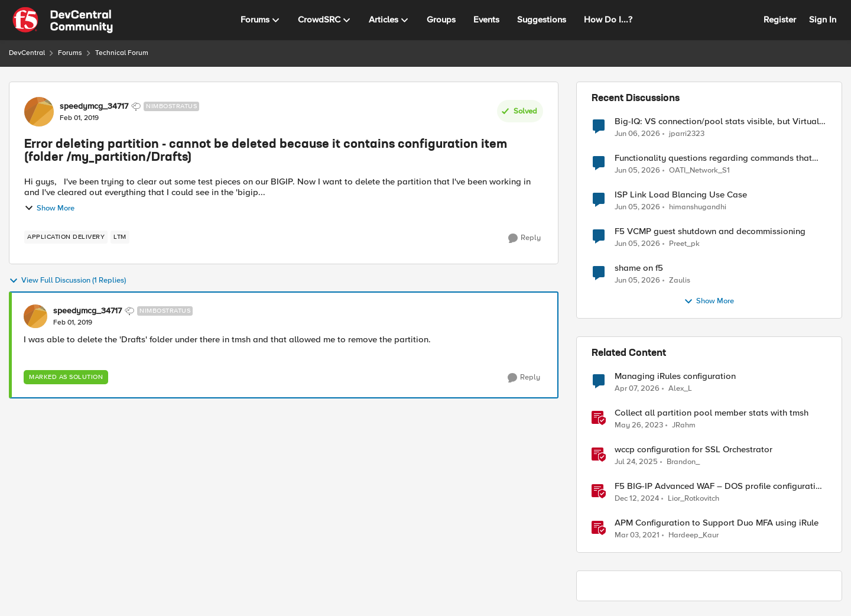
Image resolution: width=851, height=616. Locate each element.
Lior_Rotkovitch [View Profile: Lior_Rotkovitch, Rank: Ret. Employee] (694, 499)
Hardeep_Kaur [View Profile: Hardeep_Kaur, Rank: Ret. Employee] (694, 535)
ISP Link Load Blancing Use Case (681, 195)
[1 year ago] (636, 462)
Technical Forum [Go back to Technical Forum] (122, 53)
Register (780, 20)
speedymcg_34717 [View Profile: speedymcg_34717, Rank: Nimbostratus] (94, 106)
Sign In (823, 20)
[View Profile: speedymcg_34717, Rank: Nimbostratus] (39, 112)
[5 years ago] (637, 536)
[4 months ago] (637, 389)
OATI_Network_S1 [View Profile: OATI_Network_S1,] (699, 171)
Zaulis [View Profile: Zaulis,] (680, 281)
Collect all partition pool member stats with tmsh (712, 413)
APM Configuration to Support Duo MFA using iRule (717, 523)
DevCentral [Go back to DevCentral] (27, 53)
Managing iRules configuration (675, 376)
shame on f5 (639, 268)
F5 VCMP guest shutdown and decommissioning (710, 231)
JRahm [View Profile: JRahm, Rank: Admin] (684, 425)
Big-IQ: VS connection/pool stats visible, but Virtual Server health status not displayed (717, 121)
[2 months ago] (637, 134)
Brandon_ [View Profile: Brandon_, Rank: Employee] (683, 462)
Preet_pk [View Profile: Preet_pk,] (684, 244)
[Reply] (524, 238)
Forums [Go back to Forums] (70, 53)
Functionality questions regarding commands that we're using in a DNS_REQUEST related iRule (713, 158)
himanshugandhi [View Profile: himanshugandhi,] (698, 207)
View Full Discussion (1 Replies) (67, 281)
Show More (49, 208)
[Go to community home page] (63, 20)
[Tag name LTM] (120, 237)
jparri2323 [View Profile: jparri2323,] (687, 133)
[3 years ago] (639, 426)
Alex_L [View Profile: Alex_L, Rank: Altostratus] (680, 389)
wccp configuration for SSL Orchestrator (694, 450)
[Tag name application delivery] (66, 237)
